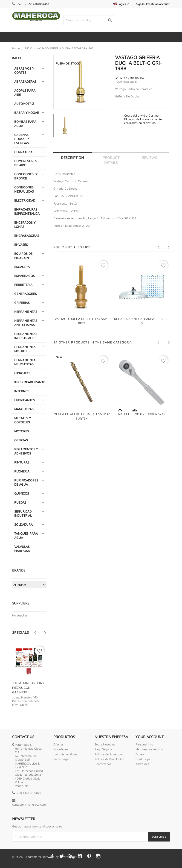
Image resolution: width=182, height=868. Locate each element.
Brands (19, 570)
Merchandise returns (149, 749)
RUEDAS (20, 502)
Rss (71, 856)
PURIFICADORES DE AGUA (26, 482)
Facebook (52, 856)
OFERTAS (21, 440)
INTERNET (22, 391)
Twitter (61, 856)
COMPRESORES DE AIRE (26, 163)
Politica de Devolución (109, 759)
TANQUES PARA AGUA (26, 535)
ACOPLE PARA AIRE (25, 92)
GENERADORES (26, 294)
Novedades (61, 749)
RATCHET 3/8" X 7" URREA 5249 (142, 414)
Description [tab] (72, 158)
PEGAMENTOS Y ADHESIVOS (26, 451)
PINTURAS (22, 462)
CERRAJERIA (23, 152)
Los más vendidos (65, 754)
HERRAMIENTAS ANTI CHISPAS (26, 323)
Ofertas (58, 744)
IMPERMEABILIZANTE (30, 382)
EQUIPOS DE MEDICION (23, 256)
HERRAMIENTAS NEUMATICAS (26, 362)
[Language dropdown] (121, 4)
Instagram (98, 856)
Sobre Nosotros (105, 744)
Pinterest (89, 856)
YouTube (80, 856)
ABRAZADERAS (25, 81)
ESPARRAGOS (25, 276)
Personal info (144, 744)
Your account (150, 737)
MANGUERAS (24, 409)
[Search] (89, 20)
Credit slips (143, 759)
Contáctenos (103, 764)
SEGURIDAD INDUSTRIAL (23, 513)
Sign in (140, 4)
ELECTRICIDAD (25, 200)
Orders (140, 754)
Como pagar (61, 759)
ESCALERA (22, 267)
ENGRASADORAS (27, 236)
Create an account (158, 4)
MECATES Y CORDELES (23, 420)
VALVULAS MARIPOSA (22, 549)
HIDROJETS (22, 373)
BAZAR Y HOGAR (27, 113)
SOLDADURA (23, 524)
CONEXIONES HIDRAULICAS (24, 189)
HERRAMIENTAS (26, 312)
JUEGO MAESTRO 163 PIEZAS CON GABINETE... (28, 688)
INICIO (17, 58)
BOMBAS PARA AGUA (25, 124)
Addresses (142, 764)
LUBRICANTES (25, 400)
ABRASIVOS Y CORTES (24, 70)
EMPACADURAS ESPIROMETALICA (27, 211)
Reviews (149, 158)
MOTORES (22, 431)
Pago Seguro (103, 749)
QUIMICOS (22, 493)
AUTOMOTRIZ (24, 104)
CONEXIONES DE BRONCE (26, 176)
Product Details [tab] (111, 160)
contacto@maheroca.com (29, 804)
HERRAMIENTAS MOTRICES (26, 349)
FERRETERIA (23, 285)
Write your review (130, 78)
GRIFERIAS (22, 303)
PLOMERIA (22, 471)
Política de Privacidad (109, 754)
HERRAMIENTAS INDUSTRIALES (26, 336)
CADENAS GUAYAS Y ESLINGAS (22, 139)
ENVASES (21, 245)
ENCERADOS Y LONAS (25, 224)
